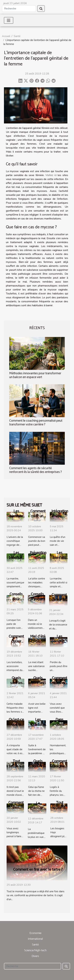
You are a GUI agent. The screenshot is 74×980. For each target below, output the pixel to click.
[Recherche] (19, 9)
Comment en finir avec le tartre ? (38, 870)
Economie (35, 933)
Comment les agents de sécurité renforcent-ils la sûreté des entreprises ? (36, 470)
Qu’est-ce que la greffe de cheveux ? (16, 727)
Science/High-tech (35, 950)
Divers (35, 956)
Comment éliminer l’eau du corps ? (59, 686)
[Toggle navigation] (9, 20)
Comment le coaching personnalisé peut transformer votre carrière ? (36, 423)
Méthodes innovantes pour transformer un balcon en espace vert (35, 375)
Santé (17, 36)
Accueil (6, 36)
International (35, 939)
